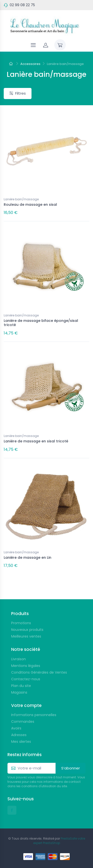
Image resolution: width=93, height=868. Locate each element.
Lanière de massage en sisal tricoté (36, 441)
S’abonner (71, 768)
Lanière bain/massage (21, 199)
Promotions (21, 623)
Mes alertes (21, 742)
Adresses (19, 735)
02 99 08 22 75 (22, 5)
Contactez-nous (26, 679)
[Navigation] (33, 45)
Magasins (19, 692)
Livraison (18, 659)
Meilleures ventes (26, 636)
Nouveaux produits (27, 630)
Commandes (23, 722)
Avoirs (16, 728)
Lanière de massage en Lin (28, 558)
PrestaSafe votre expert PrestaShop (59, 841)
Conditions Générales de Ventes (39, 672)
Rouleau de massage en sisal (30, 205)
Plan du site (21, 686)
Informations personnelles (34, 715)
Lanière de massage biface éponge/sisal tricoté (41, 323)
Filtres (18, 93)
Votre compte (26, 705)
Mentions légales (26, 666)
